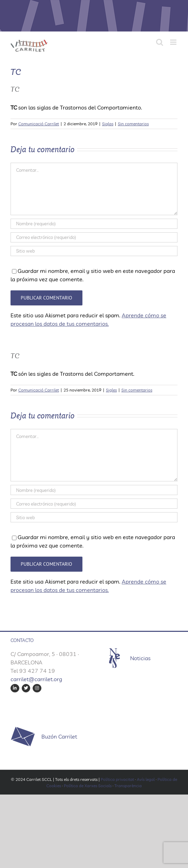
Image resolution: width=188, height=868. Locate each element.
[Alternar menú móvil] (174, 42)
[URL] (94, 251)
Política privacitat (117, 779)
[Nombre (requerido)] (94, 224)
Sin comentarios (133, 124)
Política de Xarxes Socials (88, 786)
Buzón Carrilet (59, 736)
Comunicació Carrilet (39, 124)
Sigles (111, 390)
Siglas (108, 124)
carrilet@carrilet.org (36, 679)
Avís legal (146, 779)
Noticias (140, 658)
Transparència (128, 786)
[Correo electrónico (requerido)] (94, 237)
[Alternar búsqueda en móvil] (160, 42)
